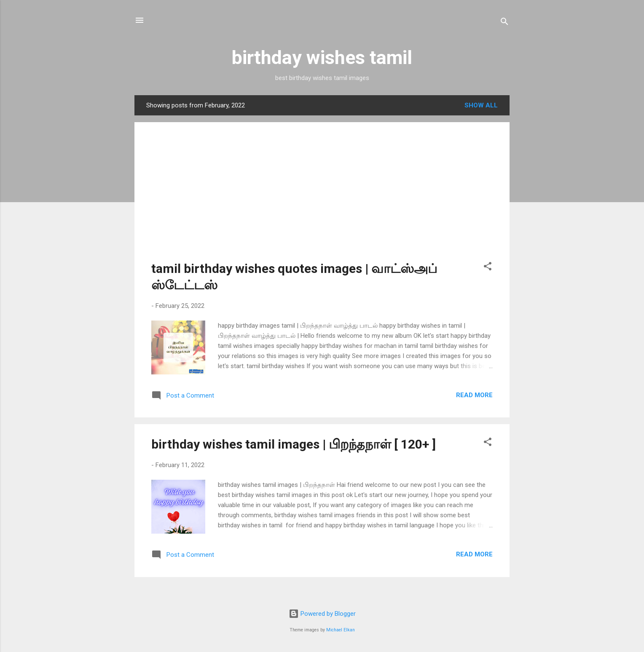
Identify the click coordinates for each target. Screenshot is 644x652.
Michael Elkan (341, 630)
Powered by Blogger (322, 614)
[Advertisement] (322, 198)
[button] (488, 268)
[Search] (504, 23)
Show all (481, 105)
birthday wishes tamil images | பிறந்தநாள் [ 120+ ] (294, 444)
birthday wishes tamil (322, 57)
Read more (474, 395)
